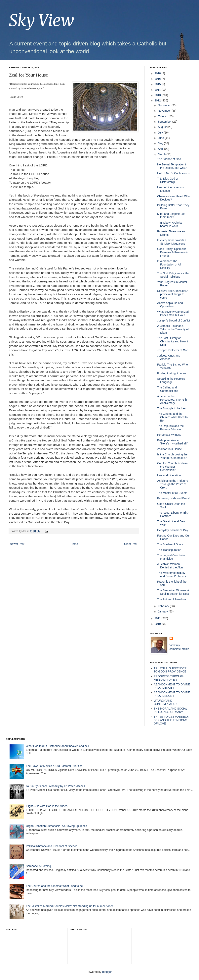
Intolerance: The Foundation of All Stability (169, 264)
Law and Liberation (169, 475)
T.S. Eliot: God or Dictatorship (168, 180)
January (163, 611)
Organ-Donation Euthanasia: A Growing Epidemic (56, 826)
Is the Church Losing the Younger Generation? (172, 456)
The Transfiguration (169, 550)
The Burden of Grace (170, 544)
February (164, 606)
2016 (158, 79)
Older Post (131, 544)
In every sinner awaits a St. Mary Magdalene (172, 242)
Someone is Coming (38, 866)
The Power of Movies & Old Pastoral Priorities (54, 766)
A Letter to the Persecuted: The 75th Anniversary (172, 400)
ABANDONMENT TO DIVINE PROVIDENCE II (172, 694)
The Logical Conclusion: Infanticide (172, 557)
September (165, 122)
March (162, 154)
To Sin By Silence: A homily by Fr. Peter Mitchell (55, 786)
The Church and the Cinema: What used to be (54, 886)
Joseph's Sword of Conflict (174, 320)
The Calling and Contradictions (168, 389)
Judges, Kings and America (169, 357)
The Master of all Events (172, 493)
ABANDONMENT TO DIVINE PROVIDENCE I (172, 686)
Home (74, 544)
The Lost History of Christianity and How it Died (173, 341)
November (165, 111)
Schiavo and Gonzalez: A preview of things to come (173, 294)
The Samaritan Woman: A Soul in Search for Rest (173, 592)
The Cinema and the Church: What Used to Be (172, 417)
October (163, 116)
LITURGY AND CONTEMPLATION (166, 702)
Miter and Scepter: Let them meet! (171, 216)
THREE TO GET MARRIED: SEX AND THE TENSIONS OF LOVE (171, 720)
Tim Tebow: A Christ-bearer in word (170, 224)
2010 (158, 624)
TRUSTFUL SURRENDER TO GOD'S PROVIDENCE (170, 670)
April (161, 149)
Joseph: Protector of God (173, 350)
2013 (158, 95)
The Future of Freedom (172, 599)
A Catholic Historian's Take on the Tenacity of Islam (173, 329)
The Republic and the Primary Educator (170, 428)
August (162, 127)
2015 (158, 84)
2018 (158, 73)
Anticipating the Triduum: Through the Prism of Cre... (173, 484)
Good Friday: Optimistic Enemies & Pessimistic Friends (173, 252)
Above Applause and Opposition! (170, 305)
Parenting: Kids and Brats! (173, 498)
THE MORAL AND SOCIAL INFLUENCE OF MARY (171, 710)
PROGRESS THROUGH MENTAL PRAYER (169, 678)
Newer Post (17, 544)
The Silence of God (169, 159)
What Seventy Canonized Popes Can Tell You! (173, 313)
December (165, 105)
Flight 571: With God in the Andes (47, 806)
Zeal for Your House (170, 449)
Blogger (107, 972)
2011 (158, 618)
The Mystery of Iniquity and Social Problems (171, 575)
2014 (158, 90)
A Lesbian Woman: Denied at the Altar (170, 566)
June (161, 138)
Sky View (41, 20)
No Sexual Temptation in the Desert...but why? (172, 166)
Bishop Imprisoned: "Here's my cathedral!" (172, 442)
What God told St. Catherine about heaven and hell (57, 746)
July (161, 133)
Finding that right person (172, 373)
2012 (158, 100)
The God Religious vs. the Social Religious (173, 275)
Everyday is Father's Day (173, 530)
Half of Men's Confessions (173, 173)
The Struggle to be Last (172, 408)
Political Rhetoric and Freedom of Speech (52, 846)
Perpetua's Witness (169, 435)
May (161, 143)
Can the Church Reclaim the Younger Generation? (172, 467)
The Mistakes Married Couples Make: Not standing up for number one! (69, 906)
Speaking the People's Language (171, 380)
